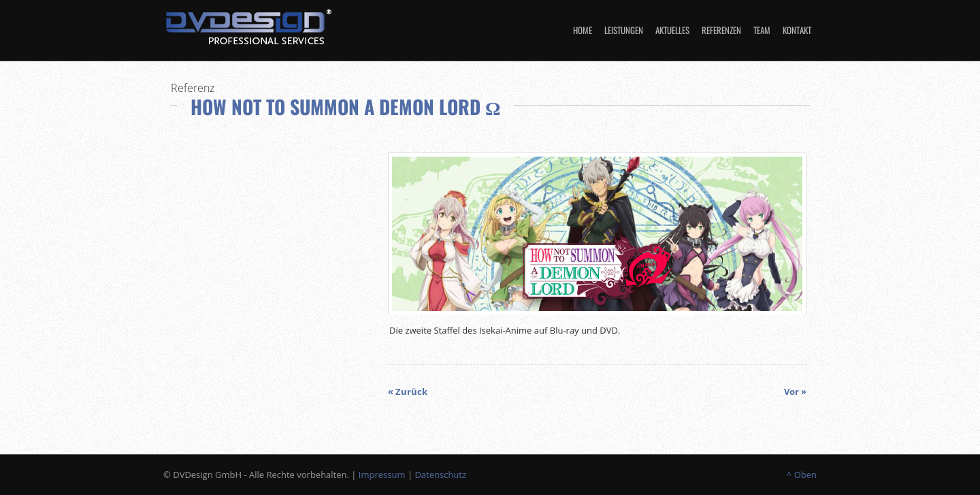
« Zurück (408, 392)
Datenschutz (440, 475)
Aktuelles (672, 30)
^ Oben (802, 475)
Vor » (795, 392)
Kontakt (797, 30)
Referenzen (721, 30)
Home (583, 30)
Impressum (382, 475)
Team (762, 30)
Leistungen (624, 30)
